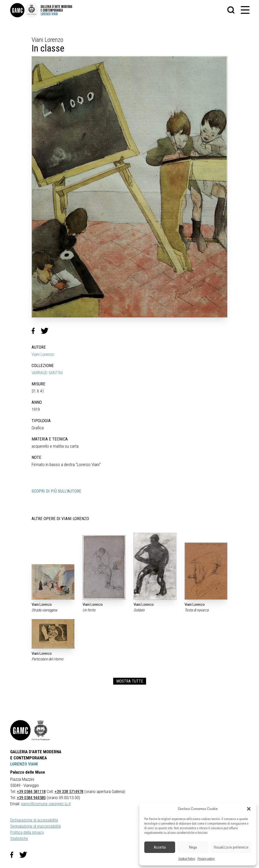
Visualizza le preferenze (231, 847)
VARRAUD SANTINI (47, 373)
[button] (249, 809)
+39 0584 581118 (31, 791)
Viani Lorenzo (43, 354)
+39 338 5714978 (69, 791)
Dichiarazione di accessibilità (34, 820)
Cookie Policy (187, 859)
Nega (193, 847)
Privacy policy (206, 859)
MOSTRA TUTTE (130, 681)
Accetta (160, 847)
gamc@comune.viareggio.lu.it (46, 804)
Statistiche (19, 838)
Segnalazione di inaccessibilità (35, 826)
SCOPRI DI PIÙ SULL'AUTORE (56, 491)
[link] (17, 10)
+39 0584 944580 (31, 798)
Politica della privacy (27, 832)
